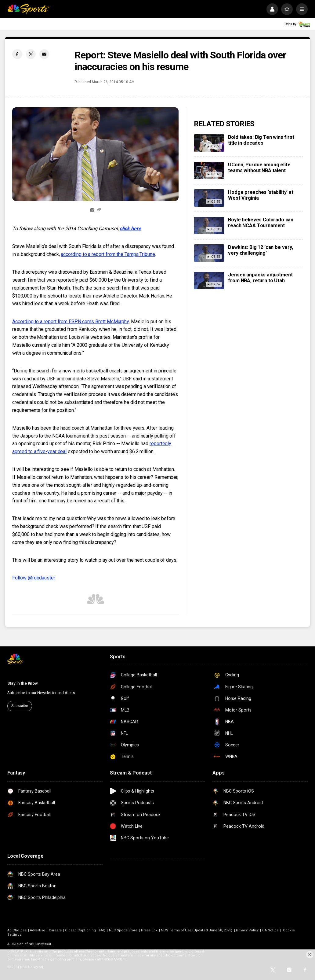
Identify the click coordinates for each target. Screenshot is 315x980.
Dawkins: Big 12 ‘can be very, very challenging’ (260, 250)
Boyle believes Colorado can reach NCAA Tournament (261, 223)
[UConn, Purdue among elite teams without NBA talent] (209, 170)
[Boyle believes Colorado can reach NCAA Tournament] (209, 226)
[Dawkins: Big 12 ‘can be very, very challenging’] (209, 253)
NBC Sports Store (123, 930)
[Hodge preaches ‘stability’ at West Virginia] (209, 198)
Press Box (149, 930)
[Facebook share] (17, 54)
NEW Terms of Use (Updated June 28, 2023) (197, 930)
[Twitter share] (31, 54)
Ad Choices (17, 930)
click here (130, 229)
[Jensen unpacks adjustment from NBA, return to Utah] (209, 281)
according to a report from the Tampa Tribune (108, 254)
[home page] (28, 9)
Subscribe (20, 706)
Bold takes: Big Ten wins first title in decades (261, 140)
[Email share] (44, 54)
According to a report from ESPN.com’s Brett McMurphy (71, 322)
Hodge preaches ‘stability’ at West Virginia (261, 195)
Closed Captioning (80, 930)
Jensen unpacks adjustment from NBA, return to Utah (260, 278)
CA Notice (271, 930)
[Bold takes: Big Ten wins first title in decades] (209, 143)
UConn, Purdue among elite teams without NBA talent (259, 168)
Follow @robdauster (34, 578)
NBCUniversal (40, 944)
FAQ (102, 930)
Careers (55, 930)
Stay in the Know (23, 683)
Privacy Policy (247, 930)
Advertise (38, 930)
